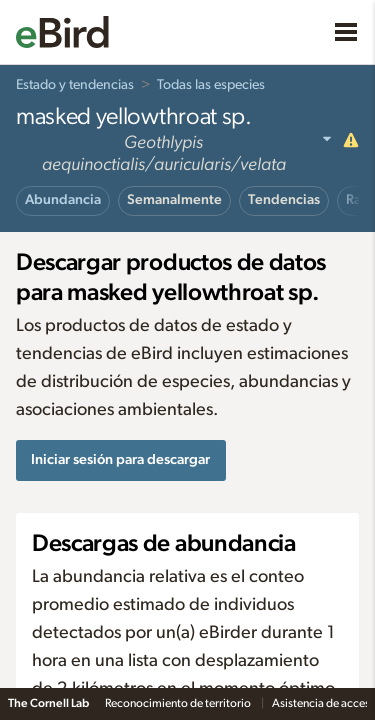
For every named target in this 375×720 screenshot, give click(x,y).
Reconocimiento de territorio (179, 703)
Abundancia (63, 200)
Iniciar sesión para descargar (120, 459)
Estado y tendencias (75, 85)
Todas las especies (211, 85)
